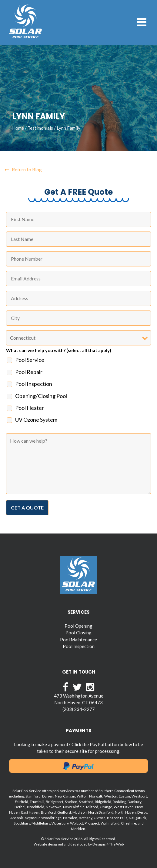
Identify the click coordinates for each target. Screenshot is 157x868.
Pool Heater (30, 408)
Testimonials (40, 128)
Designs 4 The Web (108, 844)
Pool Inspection (34, 384)
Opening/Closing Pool (41, 396)
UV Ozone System (36, 420)
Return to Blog (23, 170)
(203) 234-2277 (79, 709)
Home (18, 128)
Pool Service (30, 360)
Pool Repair (29, 372)
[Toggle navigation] (142, 22)
